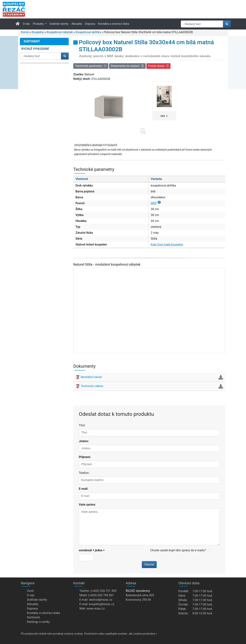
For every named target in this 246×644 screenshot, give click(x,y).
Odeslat (149, 564)
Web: (83, 609)
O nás (26, 24)
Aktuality (77, 24)
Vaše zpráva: (87, 505)
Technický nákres (149, 386)
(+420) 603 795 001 (101, 595)
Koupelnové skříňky (88, 32)
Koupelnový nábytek (60, 32)
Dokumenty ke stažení (127, 66)
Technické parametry (91, 66)
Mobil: (83, 595)
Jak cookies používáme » (143, 634)
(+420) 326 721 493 (103, 591)
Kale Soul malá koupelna (167, 244)
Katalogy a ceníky (38, 622)
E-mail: (84, 489)
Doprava (90, 24)
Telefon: (84, 473)
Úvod (30, 591)
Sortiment (33, 617)
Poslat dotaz (158, 66)
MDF (156, 203)
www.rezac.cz (96, 609)
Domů (25, 32)
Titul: (82, 425)
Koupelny (38, 32)
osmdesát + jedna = (92, 550)
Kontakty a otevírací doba (114, 24)
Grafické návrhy (59, 24)
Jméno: (84, 441)
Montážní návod (149, 377)
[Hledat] (202, 24)
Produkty (39, 24)
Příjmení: (85, 457)
